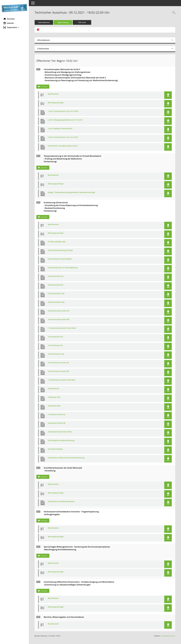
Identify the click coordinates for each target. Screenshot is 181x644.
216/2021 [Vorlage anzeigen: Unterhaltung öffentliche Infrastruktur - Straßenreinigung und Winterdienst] (44, 591)
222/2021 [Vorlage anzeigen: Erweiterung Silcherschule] (44, 217)
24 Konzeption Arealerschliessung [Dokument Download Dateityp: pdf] (61, 440)
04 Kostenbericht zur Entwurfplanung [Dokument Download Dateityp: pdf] (63, 268)
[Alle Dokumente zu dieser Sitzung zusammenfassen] (38, 30)
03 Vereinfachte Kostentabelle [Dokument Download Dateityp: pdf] (60, 259)
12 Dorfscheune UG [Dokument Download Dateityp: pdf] (55, 337)
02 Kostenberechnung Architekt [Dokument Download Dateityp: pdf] (60, 250)
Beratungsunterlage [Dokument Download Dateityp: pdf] (56, 103)
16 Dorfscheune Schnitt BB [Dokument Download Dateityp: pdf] (58, 371)
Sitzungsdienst (168, 636)
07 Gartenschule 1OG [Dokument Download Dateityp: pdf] (56, 294)
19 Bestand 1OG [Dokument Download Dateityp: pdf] (54, 397)
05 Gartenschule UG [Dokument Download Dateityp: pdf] (56, 276)
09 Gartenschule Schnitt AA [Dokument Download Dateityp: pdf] (59, 311)
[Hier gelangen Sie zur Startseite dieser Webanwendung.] (14, 8)
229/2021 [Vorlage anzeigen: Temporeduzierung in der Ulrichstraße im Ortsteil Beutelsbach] (44, 168)
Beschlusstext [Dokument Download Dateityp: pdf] (53, 94)
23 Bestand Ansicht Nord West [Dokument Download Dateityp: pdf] (60, 432)
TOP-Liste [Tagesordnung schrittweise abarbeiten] (82, 22)
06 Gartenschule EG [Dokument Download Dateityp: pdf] (55, 285)
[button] (14, 27)
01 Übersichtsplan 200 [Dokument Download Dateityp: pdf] (57, 242)
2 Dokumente (43, 49)
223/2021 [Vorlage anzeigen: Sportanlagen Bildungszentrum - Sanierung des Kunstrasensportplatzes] (44, 556)
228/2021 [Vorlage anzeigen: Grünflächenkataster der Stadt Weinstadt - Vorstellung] (44, 477)
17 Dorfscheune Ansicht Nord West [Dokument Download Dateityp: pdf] (62, 380)
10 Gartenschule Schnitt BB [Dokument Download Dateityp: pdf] (59, 320)
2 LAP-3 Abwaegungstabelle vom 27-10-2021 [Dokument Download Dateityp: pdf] (65, 120)
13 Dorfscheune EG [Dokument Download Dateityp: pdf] (55, 345)
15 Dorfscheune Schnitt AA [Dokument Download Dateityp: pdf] (58, 363)
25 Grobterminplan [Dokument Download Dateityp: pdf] (55, 449)
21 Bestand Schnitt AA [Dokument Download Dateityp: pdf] (57, 415)
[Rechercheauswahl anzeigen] (173, 13)
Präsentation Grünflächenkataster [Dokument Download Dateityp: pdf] (61, 502)
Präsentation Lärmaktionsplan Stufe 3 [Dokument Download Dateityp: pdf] (63, 146)
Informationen (44, 22)
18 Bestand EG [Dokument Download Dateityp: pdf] (53, 389)
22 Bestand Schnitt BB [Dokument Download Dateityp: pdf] (57, 423)
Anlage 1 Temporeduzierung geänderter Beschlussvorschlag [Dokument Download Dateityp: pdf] (71, 192)
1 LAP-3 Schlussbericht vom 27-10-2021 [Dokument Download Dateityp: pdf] (63, 111)
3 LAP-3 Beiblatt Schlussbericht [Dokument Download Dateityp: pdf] (60, 129)
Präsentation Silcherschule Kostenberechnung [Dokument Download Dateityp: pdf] (66, 458)
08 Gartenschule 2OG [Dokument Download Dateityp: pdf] (56, 302)
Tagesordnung (63, 22)
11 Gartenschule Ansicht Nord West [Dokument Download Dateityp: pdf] (62, 328)
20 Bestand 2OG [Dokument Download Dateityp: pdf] (54, 406)
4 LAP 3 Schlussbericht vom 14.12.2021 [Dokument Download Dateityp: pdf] (63, 137)
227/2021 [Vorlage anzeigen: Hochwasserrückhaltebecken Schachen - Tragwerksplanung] (44, 521)
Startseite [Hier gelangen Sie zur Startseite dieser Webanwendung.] (9, 19)
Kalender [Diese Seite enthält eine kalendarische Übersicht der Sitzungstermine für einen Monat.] (9, 23)
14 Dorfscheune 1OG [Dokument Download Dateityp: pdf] (56, 354)
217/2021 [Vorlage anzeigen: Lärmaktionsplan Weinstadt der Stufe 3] (44, 87)
